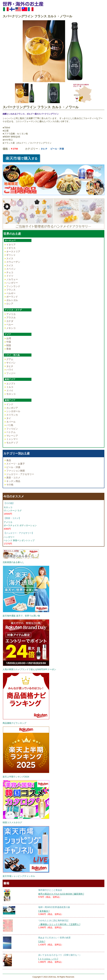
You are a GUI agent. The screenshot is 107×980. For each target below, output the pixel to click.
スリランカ (12, 415)
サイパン (11, 363)
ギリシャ (11, 255)
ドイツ (10, 276)
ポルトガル (12, 300)
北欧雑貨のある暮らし (13, 562)
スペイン (11, 269)
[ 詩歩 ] (42, 941)
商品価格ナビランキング (14, 723)
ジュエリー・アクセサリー (20, 474)
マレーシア (12, 436)
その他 (10, 485)
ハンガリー (12, 283)
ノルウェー (12, 279)
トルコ (10, 387)
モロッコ (11, 394)
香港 (9, 349)
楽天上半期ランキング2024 (16, 777)
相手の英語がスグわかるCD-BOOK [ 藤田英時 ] (61, 894)
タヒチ (44, 149)
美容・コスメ (13, 478)
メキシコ (11, 328)
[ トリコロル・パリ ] (48, 959)
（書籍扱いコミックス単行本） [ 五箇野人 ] (59, 924)
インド (10, 404)
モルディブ (12, 443)
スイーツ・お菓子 (16, 464)
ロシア (10, 304)
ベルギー (11, 293)
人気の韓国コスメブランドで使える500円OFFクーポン (29, 669)
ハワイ (10, 370)
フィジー (11, 373)
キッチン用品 (13, 481)
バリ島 (10, 425)
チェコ (10, 272)
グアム (10, 359)
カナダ (10, 321)
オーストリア (13, 251)
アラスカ (11, 318)
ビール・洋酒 (57, 149)
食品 (9, 460)
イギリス (11, 248)
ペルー (10, 324)
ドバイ (10, 391)
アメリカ (11, 314)
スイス (10, 258)
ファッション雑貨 (16, 471)
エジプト (11, 384)
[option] (53, 51)
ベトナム (11, 432)
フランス (11, 290)
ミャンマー (12, 439)
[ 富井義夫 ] (44, 911)
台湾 (9, 338)
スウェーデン (13, 262)
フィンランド (13, 286)
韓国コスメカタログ (12, 822)
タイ (9, 418)
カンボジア (12, 408)
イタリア (11, 245)
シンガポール (13, 411)
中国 (9, 342)
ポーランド (12, 297)
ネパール (11, 422)
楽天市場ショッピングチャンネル (19, 876)
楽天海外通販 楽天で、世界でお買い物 (21, 616)
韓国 (9, 345)
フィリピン (12, 429)
